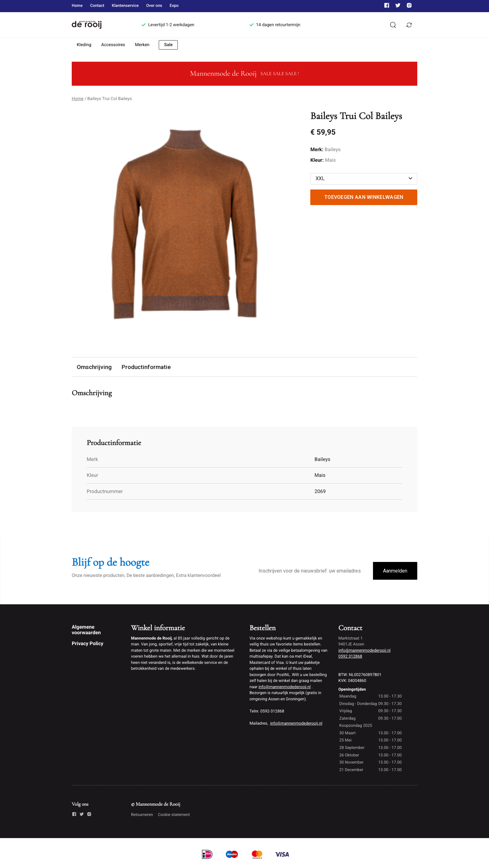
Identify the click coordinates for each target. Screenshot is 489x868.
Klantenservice (125, 6)
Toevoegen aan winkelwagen (364, 197)
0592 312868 (350, 657)
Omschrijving (94, 367)
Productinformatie (146, 367)
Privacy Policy (87, 643)
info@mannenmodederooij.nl (285, 687)
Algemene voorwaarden (86, 630)
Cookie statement (174, 815)
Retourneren (142, 815)
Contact (97, 6)
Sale (168, 45)
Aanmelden (395, 571)
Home (77, 6)
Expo (174, 6)
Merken (142, 45)
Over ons (154, 6)
